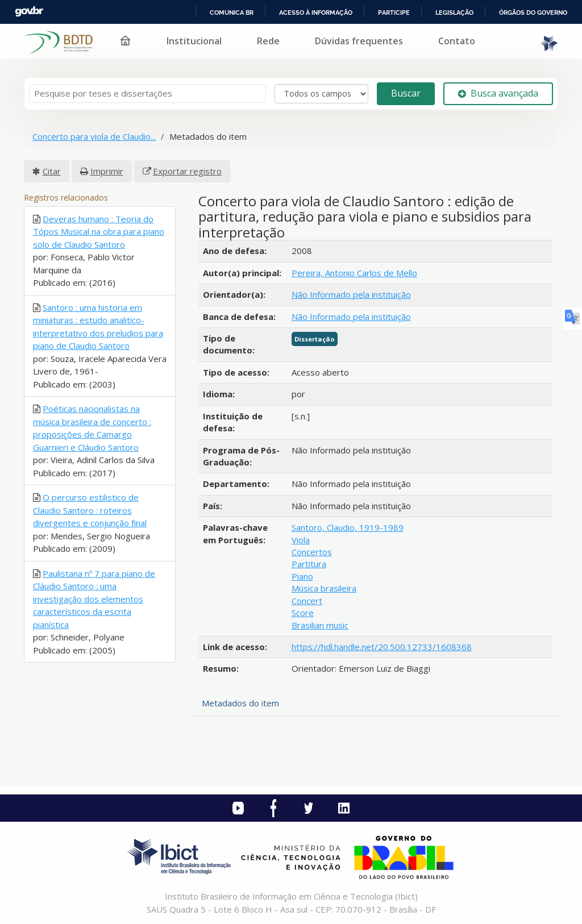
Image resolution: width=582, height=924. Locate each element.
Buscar (406, 93)
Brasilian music (320, 625)
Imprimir (107, 171)
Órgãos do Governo (533, 13)
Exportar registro (187, 171)
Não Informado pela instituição (351, 294)
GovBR (29, 12)
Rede (268, 41)
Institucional (194, 41)
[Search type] (321, 94)
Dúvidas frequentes (359, 41)
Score (303, 613)
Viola (301, 540)
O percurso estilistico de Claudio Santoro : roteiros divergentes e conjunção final (90, 510)
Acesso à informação (316, 13)
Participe (394, 13)
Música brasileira (324, 588)
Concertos (312, 552)
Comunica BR (232, 13)
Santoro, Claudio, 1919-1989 (348, 527)
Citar (52, 171)
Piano (302, 576)
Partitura (309, 564)
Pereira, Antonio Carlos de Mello (354, 273)
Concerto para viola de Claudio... (94, 136)
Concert (307, 601)
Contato (457, 41)
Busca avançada (498, 93)
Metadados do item (240, 703)
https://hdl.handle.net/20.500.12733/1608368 (382, 647)
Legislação (454, 13)
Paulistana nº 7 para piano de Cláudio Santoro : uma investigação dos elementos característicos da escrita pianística (94, 599)
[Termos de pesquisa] (147, 93)
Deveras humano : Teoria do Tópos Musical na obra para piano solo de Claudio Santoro (99, 232)
